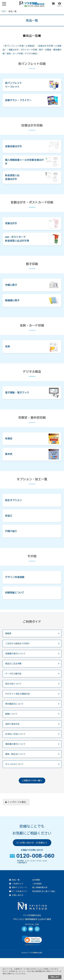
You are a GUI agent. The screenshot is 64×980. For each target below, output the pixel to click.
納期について (11, 714)
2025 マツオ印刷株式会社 (33, 953)
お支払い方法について (15, 734)
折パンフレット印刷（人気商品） (20, 46)
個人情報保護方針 (40, 887)
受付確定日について (14, 704)
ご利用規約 (37, 884)
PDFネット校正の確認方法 (18, 694)
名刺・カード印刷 (15, 54)
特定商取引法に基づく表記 (44, 891)
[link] (32, 941)
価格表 (8, 633)
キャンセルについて (14, 764)
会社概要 (36, 880)
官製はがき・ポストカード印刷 (23, 50)
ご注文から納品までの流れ (17, 644)
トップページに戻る (17, 802)
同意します (55, 977)
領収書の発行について (15, 744)
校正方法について (13, 684)
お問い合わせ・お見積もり (32, 843)
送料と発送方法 (12, 724)
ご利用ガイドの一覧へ (32, 781)
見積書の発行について (15, 654)
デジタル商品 (31, 54)
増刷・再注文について (15, 754)
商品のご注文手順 (13, 664)
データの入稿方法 (13, 674)
